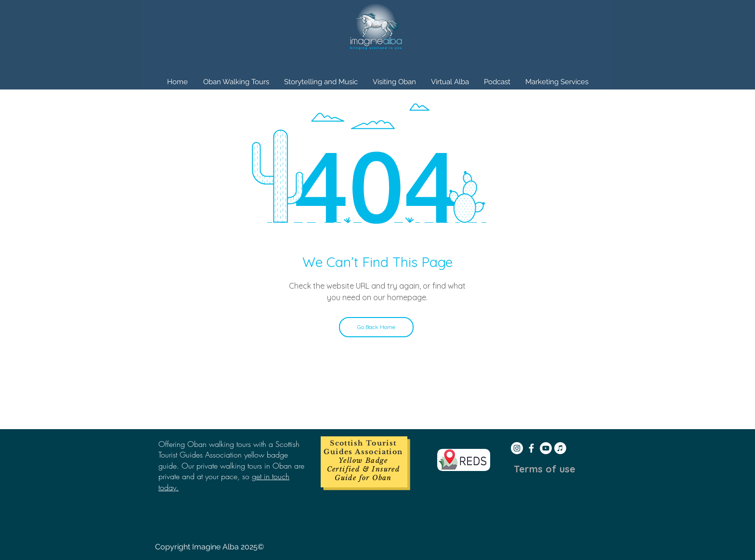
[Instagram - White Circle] (517, 448)
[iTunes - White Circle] (560, 448)
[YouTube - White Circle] (546, 448)
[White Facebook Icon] (531, 448)
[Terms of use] (545, 469)
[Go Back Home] (376, 327)
